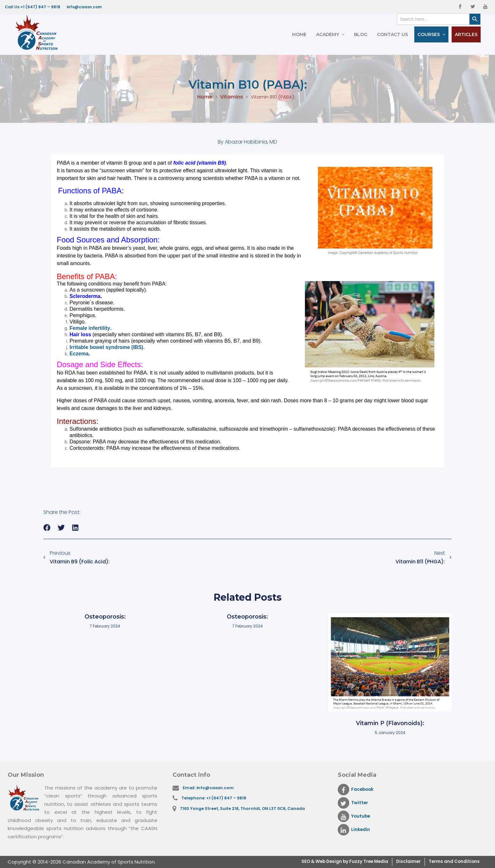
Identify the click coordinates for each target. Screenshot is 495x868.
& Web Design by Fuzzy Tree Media (336, 862)
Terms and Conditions (451, 862)
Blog (361, 34)
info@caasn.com (84, 7)
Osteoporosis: (105, 617)
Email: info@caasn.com (210, 788)
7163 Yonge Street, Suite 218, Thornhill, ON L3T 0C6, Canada (246, 810)
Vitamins (230, 97)
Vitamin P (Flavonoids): (390, 723)
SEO (287, 862)
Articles (466, 34)
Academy (328, 34)
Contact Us (392, 34)
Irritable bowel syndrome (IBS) (106, 347)
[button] (47, 528)
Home (299, 34)
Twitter (354, 803)
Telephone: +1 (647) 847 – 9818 (216, 799)
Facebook (357, 790)
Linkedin (355, 830)
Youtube (355, 816)
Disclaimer (401, 862)
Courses (429, 34)
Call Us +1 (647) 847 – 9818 (33, 7)
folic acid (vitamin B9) (199, 163)
